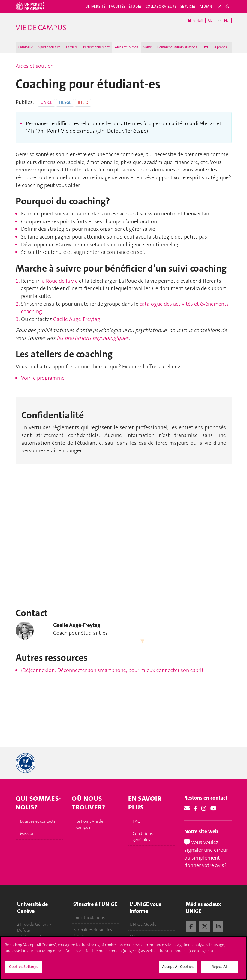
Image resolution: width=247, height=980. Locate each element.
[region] (124, 958)
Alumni (206, 7)
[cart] (228, 7)
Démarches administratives (177, 47)
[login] (220, 7)
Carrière (72, 47)
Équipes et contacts (38, 821)
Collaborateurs (161, 7)
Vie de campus (41, 28)
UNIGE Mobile (143, 924)
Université (95, 7)
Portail (195, 21)
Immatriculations (89, 917)
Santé (148, 47)
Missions (28, 833)
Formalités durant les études (93, 933)
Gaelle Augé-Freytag (77, 319)
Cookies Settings (24, 967)
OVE (206, 47)
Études (135, 7)
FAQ (137, 821)
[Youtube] (213, 809)
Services (188, 7)
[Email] (187, 809)
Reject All (220, 967)
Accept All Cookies (178, 967)
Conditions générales (143, 836)
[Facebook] (196, 809)
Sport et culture (50, 47)
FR (220, 21)
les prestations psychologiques (93, 338)
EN (226, 21)
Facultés (117, 7)
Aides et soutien (127, 47)
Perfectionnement (96, 47)
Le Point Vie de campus (90, 824)
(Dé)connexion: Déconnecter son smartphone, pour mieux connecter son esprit (112, 670)
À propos (221, 47)
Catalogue (26, 47)
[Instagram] (204, 809)
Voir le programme (43, 378)
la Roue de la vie (59, 281)
